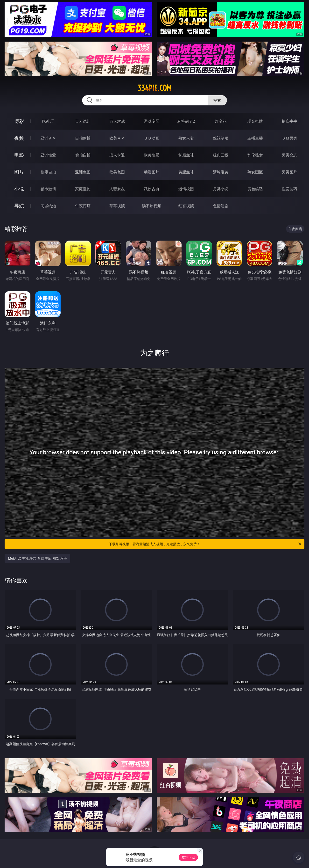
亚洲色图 (83, 172)
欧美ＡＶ (117, 138)
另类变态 (289, 155)
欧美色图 (117, 172)
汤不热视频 (152, 206)
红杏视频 (186, 206)
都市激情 (48, 189)
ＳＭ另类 (289, 138)
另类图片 (289, 172)
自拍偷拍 (83, 138)
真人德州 (83, 121)
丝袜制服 (221, 138)
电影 (19, 155)
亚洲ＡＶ (48, 138)
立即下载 (188, 857)
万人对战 (117, 121)
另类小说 (221, 189)
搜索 (217, 100)
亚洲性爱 (48, 155)
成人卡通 (117, 155)
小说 (19, 189)
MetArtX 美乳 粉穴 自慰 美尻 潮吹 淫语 (37, 558)
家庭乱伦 (83, 189)
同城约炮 (48, 206)
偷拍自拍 (83, 155)
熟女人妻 (186, 138)
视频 (19, 138)
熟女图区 (255, 172)
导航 (19, 206)
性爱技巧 (289, 189)
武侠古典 (152, 189)
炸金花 (221, 121)
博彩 (19, 121)
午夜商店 (83, 206)
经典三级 (221, 155)
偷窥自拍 (48, 172)
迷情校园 (186, 189)
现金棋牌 (255, 121)
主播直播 (255, 138)
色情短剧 (221, 206)
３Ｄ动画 (152, 138)
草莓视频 (117, 206)
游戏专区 (152, 121)
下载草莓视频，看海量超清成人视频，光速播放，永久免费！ (205, 544)
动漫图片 (152, 172)
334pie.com (154, 88)
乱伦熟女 (255, 155)
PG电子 (48, 121)
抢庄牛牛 (289, 121)
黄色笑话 (255, 189)
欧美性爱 (152, 155)
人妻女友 (117, 189)
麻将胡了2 (186, 121)
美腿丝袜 (186, 172)
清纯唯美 (221, 172)
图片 (19, 172)
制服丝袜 (186, 155)
